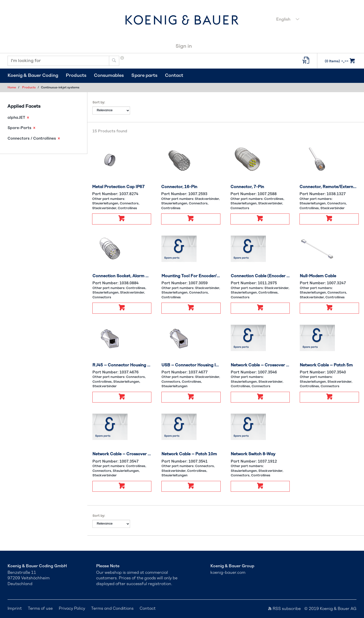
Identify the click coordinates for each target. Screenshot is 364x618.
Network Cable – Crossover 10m (122, 454)
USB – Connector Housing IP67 (191, 365)
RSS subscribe (284, 609)
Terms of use (40, 608)
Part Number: (115, 194)
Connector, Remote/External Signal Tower (329, 187)
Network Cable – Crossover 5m (260, 365)
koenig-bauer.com (228, 573)
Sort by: (99, 103)
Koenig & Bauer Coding (33, 76)
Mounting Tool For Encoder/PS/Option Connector (191, 276)
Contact (174, 76)
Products (76, 76)
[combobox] (315, 20)
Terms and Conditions (112, 608)
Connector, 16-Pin (179, 187)
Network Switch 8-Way (253, 454)
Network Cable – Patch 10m (189, 454)
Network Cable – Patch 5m (326, 365)
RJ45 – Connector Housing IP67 (122, 365)
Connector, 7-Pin (247, 187)
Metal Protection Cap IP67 (118, 187)
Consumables (109, 76)
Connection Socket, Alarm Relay (122, 276)
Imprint (15, 608)
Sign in (184, 46)
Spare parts (144, 76)
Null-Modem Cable (318, 276)
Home (12, 87)
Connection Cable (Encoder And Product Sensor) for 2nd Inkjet (260, 276)
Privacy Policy (72, 608)
